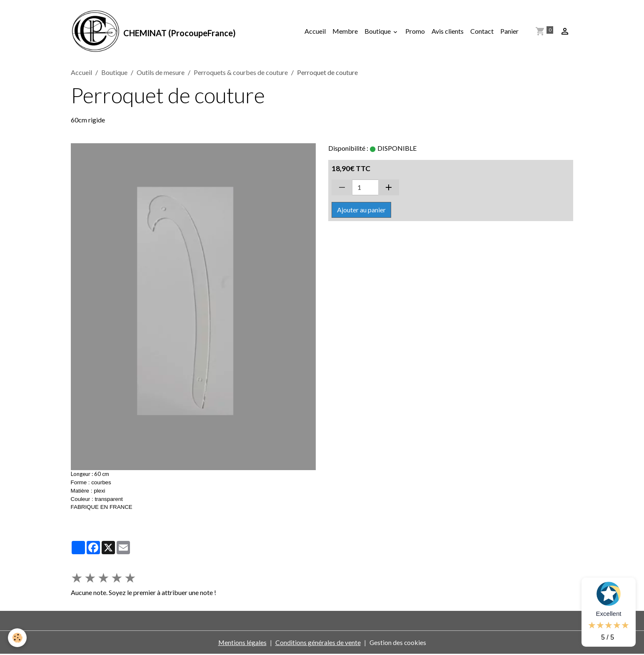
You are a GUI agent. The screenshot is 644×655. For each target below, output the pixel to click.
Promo (415, 31)
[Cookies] (18, 638)
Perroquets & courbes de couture (241, 73)
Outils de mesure (161, 73)
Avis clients (448, 31)
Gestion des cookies (398, 643)
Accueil (315, 31)
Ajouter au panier (361, 210)
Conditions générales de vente (318, 643)
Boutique (378, 31)
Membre (345, 31)
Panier (509, 31)
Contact (482, 31)
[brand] (154, 32)
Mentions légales (242, 643)
